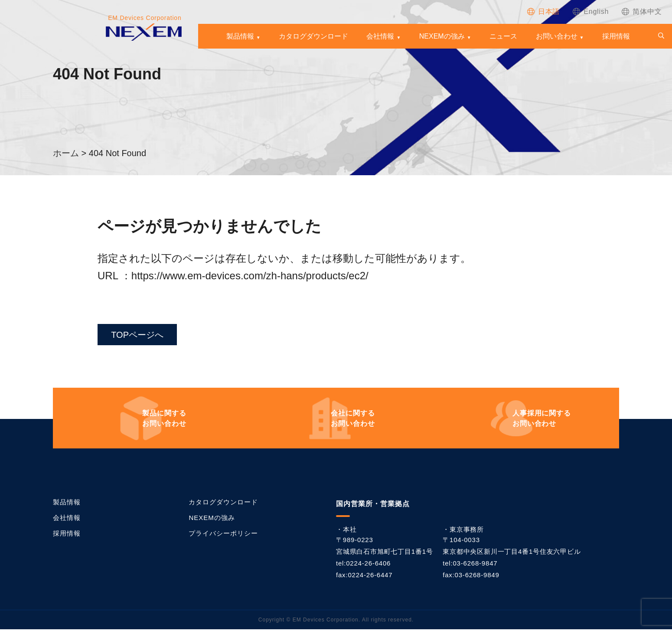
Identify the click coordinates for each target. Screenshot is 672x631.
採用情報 (616, 36)
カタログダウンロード (313, 36)
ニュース (503, 36)
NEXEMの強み (442, 36)
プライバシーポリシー (223, 535)
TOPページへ (140, 336)
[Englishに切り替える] (591, 11)
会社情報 (380, 36)
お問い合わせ (557, 36)
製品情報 (240, 36)
